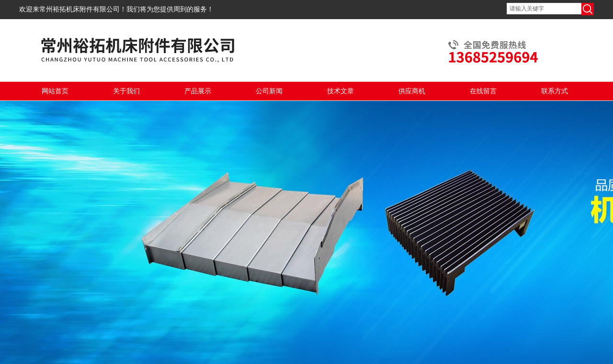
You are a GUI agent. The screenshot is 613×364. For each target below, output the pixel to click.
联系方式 (555, 91)
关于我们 (126, 91)
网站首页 (55, 91)
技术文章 (341, 91)
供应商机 (412, 91)
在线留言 (483, 91)
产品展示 (198, 91)
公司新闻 (269, 91)
